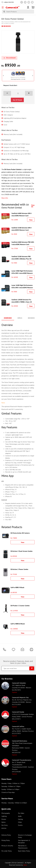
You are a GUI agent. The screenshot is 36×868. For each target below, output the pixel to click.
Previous (3, 76)
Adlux (25, 865)
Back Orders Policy (24, 851)
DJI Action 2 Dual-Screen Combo (22, 551)
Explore (14, 692)
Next (33, 76)
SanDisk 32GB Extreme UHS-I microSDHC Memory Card (22, 229)
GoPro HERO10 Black (18, 624)
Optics (4, 822)
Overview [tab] (8, 318)
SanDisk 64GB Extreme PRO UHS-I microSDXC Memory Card (23, 243)
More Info (5, 198)
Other (20, 822)
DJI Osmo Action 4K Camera (20, 533)
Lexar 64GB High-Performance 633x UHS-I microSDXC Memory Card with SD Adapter (22, 272)
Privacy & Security (7, 846)
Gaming (20, 819)
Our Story (5, 825)
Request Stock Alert (10, 85)
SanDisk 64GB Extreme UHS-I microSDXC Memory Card (22, 214)
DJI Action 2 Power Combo (19, 569)
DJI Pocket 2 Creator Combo (20, 606)
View (31, 220)
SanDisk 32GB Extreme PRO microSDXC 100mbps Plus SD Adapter (21, 257)
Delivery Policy (6, 835)
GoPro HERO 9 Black (17, 587)
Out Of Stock (17, 100)
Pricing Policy (6, 840)
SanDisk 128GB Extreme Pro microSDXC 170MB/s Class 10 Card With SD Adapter (22, 301)
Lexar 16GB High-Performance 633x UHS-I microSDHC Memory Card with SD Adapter (22, 286)
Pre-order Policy (7, 851)
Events (20, 825)
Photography (6, 813)
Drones (4, 819)
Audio (20, 816)
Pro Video (21, 813)
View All (33, 206)
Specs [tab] (20, 318)
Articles (4, 828)
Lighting (4, 816)
